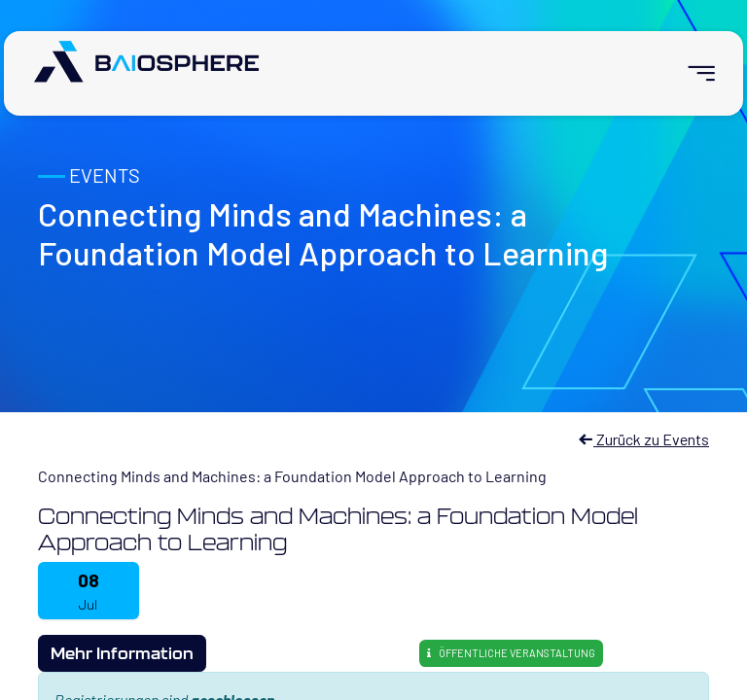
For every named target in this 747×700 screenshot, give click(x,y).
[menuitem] (693, 73)
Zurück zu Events (643, 439)
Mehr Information (122, 653)
